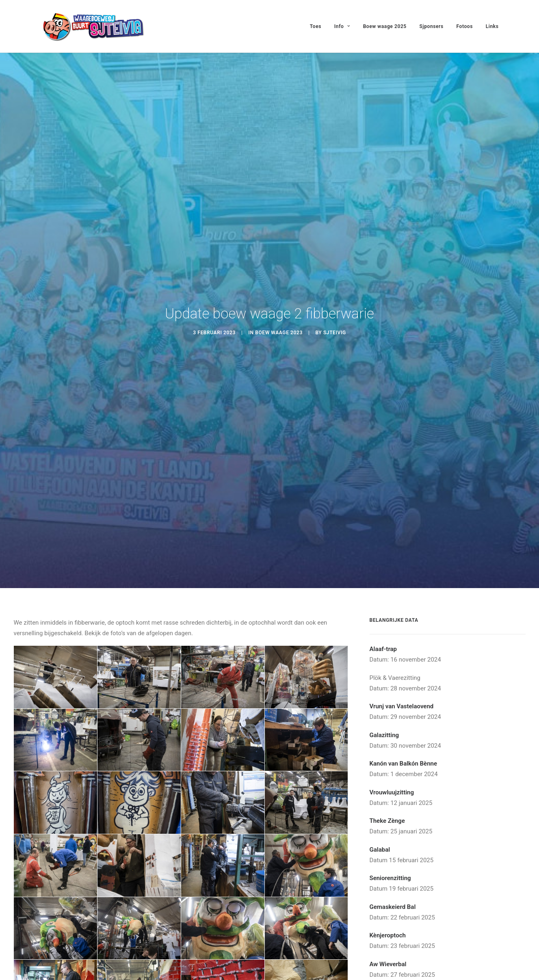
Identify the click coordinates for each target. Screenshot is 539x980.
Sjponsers (432, 26)
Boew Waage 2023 (279, 327)
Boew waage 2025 (385, 26)
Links (492, 26)
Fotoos (464, 26)
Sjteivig (335, 327)
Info (342, 26)
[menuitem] (318, 26)
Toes (316, 26)
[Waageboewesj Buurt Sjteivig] (93, 26)
